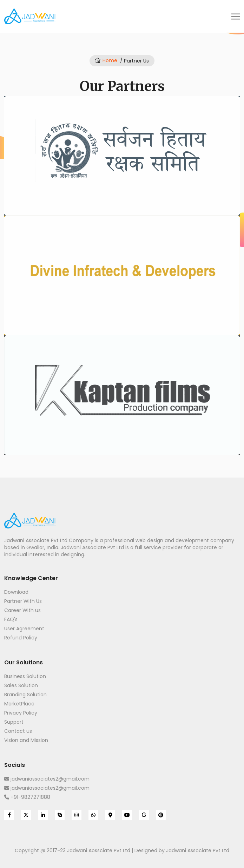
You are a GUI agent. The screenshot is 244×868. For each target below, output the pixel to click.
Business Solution (25, 676)
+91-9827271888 (27, 797)
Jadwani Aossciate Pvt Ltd (99, 850)
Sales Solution (21, 685)
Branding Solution (25, 695)
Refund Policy (21, 638)
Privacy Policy (21, 713)
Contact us (18, 731)
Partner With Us (23, 601)
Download (16, 592)
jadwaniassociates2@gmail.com (47, 779)
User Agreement (24, 629)
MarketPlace (19, 704)
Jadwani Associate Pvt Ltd (198, 850)
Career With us (22, 610)
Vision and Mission (26, 740)
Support (14, 722)
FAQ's (11, 619)
